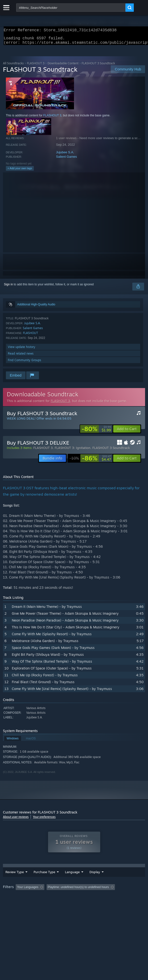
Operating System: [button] (65, 905)
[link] (96, 432)
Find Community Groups (25, 363)
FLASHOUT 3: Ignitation (73, 451)
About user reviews (16, 820)
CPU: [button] (90, 905)
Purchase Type (36, 881)
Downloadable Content (63, 66)
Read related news (21, 356)
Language (64, 880)
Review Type (11, 881)
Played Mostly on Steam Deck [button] (24, 905)
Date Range (86, 881)
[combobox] (71, 8)
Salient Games (67, 160)
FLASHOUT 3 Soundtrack (111, 451)
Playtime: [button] (115, 898)
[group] (74, 901)
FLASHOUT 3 (36, 66)
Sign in (8, 287)
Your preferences (44, 820)
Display (110, 880)
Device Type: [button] (128, 905)
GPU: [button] (106, 905)
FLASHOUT (31, 336)
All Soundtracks (13, 66)
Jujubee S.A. (65, 155)
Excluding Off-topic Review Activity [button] (77, 898)
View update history (22, 350)
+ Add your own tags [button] (20, 171)
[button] (127, 432)
